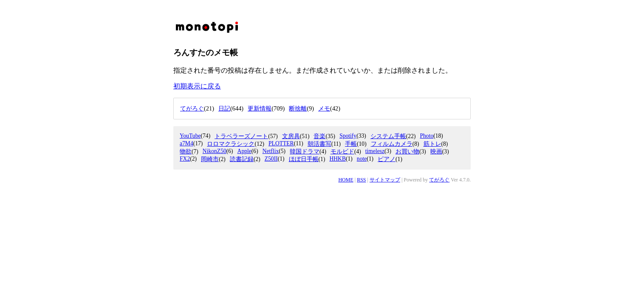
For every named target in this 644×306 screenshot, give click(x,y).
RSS (361, 180)
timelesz (375, 151)
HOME (346, 180)
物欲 (186, 152)
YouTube (190, 136)
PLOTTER (281, 143)
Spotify (348, 136)
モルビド (342, 152)
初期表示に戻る (197, 86)
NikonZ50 (215, 151)
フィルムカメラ (392, 144)
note (362, 159)
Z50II (271, 159)
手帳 (351, 144)
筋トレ (432, 144)
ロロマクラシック (231, 144)
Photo (427, 136)
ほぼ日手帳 (304, 159)
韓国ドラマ (305, 152)
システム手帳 (388, 136)
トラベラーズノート (241, 136)
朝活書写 (319, 144)
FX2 (185, 159)
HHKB (338, 159)
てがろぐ (439, 180)
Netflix (271, 151)
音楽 (319, 136)
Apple (244, 151)
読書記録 (242, 159)
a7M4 (186, 143)
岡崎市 (210, 159)
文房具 (291, 136)
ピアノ (387, 159)
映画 (436, 152)
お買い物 (407, 152)
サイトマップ (385, 180)
